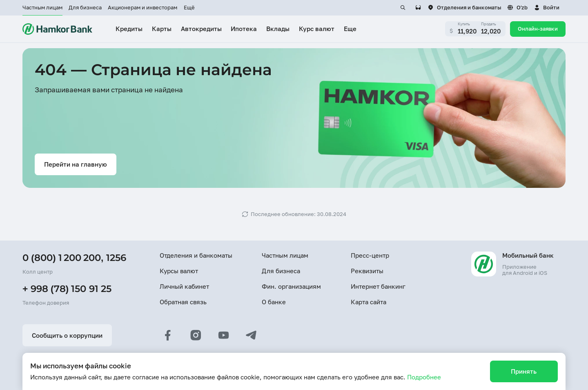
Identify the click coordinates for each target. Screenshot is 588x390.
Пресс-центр (370, 255)
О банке (274, 302)
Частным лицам (42, 7)
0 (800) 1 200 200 (62, 258)
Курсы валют (179, 271)
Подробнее (424, 377)
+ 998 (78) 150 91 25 (67, 289)
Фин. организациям (291, 286)
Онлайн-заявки (538, 29)
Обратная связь (183, 302)
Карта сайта (369, 302)
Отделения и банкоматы (196, 255)
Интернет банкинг (378, 286)
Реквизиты (367, 271)
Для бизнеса (85, 7)
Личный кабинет (184, 286)
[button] (547, 8)
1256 (116, 258)
